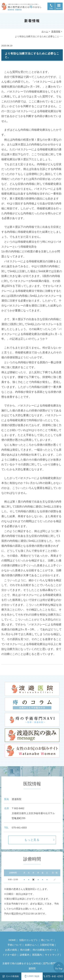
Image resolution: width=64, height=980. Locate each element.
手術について (15, 945)
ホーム (45, 31)
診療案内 (25, 955)
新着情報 (56, 31)
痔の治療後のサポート (45, 950)
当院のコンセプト (29, 940)
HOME (12, 940)
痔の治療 (25, 950)
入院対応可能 (47, 945)
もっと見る (32, 840)
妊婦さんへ (31, 945)
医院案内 (37, 955)
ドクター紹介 (10, 955)
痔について (47, 940)
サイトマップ (52, 955)
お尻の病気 (11, 950)
